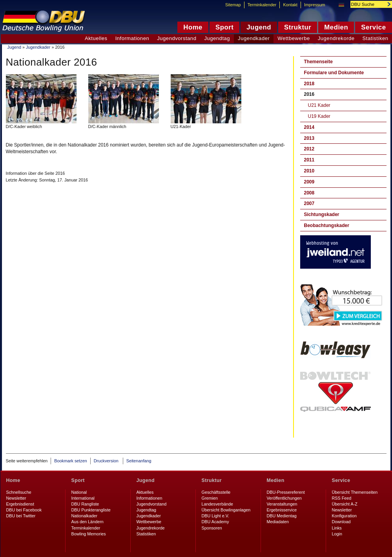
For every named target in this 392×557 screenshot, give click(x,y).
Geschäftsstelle (216, 492)
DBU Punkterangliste (91, 510)
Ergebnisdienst (20, 504)
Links (337, 528)
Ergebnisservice (282, 510)
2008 (309, 193)
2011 (309, 160)
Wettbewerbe (294, 38)
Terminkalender (262, 5)
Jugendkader (38, 47)
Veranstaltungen (282, 504)
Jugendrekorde (336, 38)
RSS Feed (342, 498)
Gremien (210, 498)
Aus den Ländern (88, 522)
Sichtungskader (322, 214)
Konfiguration (345, 516)
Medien (276, 480)
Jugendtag (217, 38)
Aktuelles (96, 38)
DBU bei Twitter (21, 516)
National (79, 492)
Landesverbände (217, 504)
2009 (309, 182)
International (83, 498)
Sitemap (233, 5)
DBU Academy (215, 522)
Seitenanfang (139, 461)
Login (337, 534)
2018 (309, 84)
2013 (309, 138)
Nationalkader (85, 516)
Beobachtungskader (327, 225)
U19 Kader (319, 116)
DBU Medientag (282, 516)
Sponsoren (212, 528)
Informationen (132, 38)
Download (341, 522)
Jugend (14, 47)
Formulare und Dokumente (334, 73)
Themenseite (318, 62)
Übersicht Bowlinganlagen (226, 510)
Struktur (212, 480)
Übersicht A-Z (345, 504)
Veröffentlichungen (284, 498)
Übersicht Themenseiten (355, 492)
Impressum (315, 5)
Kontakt (290, 5)
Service (341, 480)
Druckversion (107, 461)
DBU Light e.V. (215, 516)
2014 (309, 127)
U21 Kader (319, 105)
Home (13, 480)
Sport (78, 480)
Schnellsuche (19, 492)
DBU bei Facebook (24, 510)
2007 (309, 203)
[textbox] (367, 4)
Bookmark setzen (70, 461)
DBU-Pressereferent (286, 492)
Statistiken (146, 534)
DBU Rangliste (85, 504)
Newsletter (16, 498)
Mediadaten (278, 522)
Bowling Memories (89, 534)
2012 (309, 149)
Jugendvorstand (177, 38)
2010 (309, 171)
